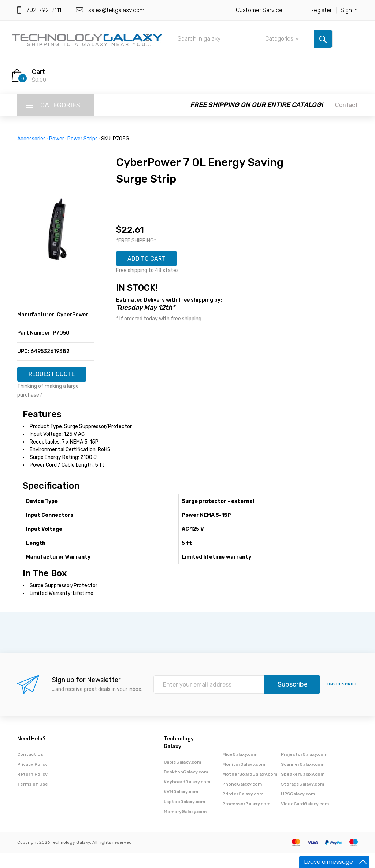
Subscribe (293, 700)
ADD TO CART (151, 260)
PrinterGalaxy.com (243, 809)
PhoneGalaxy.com (242, 799)
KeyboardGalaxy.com (187, 797)
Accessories (31, 139)
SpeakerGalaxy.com (303, 790)
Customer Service (259, 10)
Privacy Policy (32, 780)
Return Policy (32, 790)
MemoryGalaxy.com (185, 827)
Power (57, 139)
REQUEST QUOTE (56, 378)
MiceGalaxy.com (240, 770)
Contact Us (30, 770)
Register (321, 10)
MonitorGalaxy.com (244, 780)
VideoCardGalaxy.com (305, 819)
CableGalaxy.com (182, 777)
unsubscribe (343, 700)
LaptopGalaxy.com (184, 817)
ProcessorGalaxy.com (246, 819)
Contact (346, 105)
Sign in (349, 10)
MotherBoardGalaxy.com (250, 790)
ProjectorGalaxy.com (304, 770)
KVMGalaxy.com (181, 807)
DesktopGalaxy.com (186, 787)
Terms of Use (33, 799)
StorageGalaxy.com (302, 799)
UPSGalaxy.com (298, 809)
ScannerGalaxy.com (303, 780)
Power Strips (83, 139)
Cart (38, 72)
